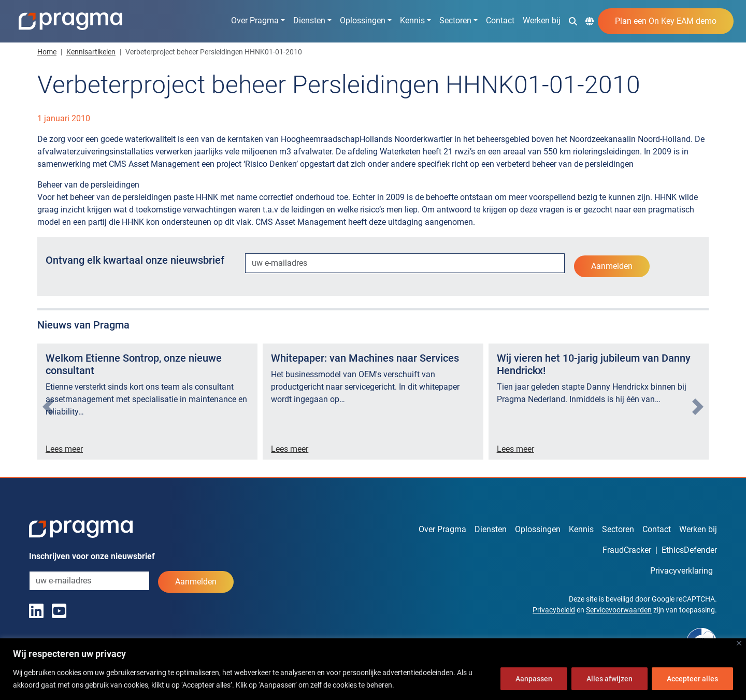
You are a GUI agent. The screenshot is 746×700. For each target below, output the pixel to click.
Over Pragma (255, 20)
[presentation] (48, 407)
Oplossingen (363, 20)
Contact (500, 20)
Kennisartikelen (91, 52)
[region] (373, 669)
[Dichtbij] (739, 643)
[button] (573, 21)
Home (47, 52)
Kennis (412, 20)
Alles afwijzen (609, 679)
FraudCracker (627, 550)
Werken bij (542, 20)
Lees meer (64, 449)
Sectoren (455, 20)
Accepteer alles (692, 679)
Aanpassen (534, 679)
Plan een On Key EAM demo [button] (666, 21)
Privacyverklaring (682, 571)
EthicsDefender (689, 550)
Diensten (309, 20)
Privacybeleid (554, 610)
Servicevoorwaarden (619, 610)
